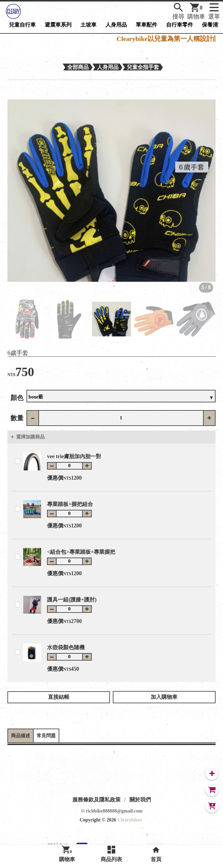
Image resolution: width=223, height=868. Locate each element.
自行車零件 (180, 25)
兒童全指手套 (143, 67)
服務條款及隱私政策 (96, 800)
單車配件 (146, 25)
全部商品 (78, 67)
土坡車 (88, 25)
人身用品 (116, 25)
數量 (17, 418)
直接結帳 (59, 697)
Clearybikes (130, 820)
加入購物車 (164, 697)
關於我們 (140, 800)
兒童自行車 (22, 25)
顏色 (17, 398)
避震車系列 (58, 25)
